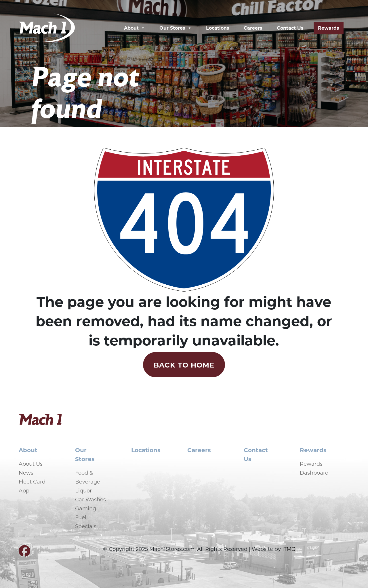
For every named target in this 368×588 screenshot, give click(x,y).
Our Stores (176, 28)
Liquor (83, 490)
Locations (218, 28)
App (24, 490)
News (26, 473)
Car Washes (90, 499)
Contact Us (290, 28)
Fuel (81, 517)
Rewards (329, 28)
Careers (253, 28)
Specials (86, 526)
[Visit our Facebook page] (24, 553)
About (135, 28)
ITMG (289, 549)
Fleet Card (32, 482)
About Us (31, 464)
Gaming (86, 508)
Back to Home (184, 365)
